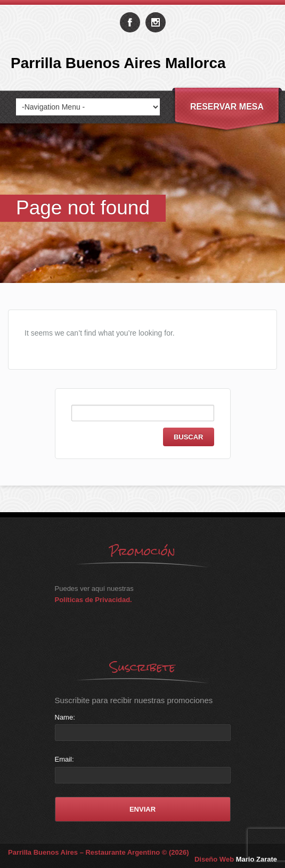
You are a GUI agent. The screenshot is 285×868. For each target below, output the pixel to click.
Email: (64, 759)
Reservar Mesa (227, 107)
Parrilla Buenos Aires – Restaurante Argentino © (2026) (99, 852)
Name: (65, 717)
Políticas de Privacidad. (93, 600)
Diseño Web (236, 859)
